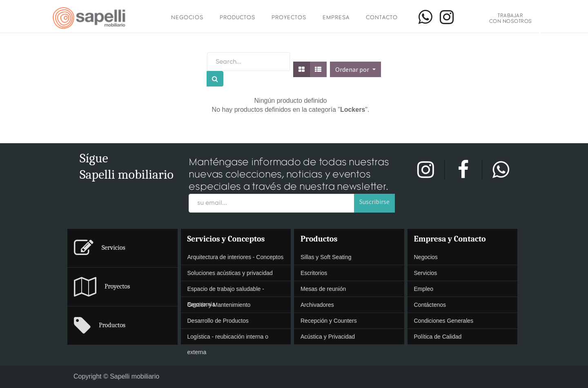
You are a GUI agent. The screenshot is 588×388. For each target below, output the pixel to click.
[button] (355, 69)
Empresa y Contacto (450, 239)
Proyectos (289, 18)
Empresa (336, 18)
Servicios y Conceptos (226, 239)
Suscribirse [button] (374, 202)
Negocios (187, 18)
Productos (237, 18)
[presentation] (122, 248)
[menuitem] (124, 287)
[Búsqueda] (215, 79)
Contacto (382, 18)
